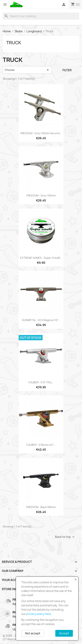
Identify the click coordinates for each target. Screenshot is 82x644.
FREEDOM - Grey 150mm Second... (41, 133)
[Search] (41, 16)
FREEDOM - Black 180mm (41, 507)
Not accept (33, 633)
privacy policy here (38, 614)
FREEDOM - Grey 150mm (41, 195)
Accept (64, 633)
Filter (67, 70)
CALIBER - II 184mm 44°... (41, 445)
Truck (14, 43)
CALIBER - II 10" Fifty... (41, 382)
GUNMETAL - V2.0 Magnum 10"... (41, 320)
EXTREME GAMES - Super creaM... (41, 258)
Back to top (65, 537)
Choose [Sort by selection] (27, 70)
